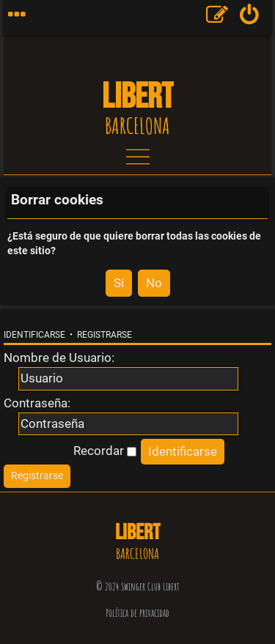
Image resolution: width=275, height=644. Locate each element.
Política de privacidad (137, 613)
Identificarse (34, 335)
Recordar (105, 451)
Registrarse (104, 335)
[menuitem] (250, 18)
